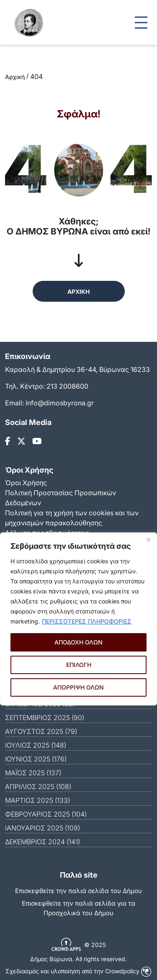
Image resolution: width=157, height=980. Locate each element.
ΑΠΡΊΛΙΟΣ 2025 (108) (38, 787)
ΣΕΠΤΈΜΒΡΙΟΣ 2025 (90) (45, 718)
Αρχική (15, 77)
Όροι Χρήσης (26, 483)
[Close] (148, 540)
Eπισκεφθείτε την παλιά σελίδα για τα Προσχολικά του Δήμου (78, 908)
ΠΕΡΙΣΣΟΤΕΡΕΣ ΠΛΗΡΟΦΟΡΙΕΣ (87, 621)
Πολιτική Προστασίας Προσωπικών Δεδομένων (60, 498)
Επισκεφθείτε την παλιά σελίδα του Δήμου (78, 891)
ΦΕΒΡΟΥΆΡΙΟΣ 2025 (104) (46, 814)
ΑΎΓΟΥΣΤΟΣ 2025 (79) (41, 731)
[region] (78, 619)
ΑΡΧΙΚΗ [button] (78, 291)
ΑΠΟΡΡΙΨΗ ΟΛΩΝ (78, 687)
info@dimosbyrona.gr (60, 403)
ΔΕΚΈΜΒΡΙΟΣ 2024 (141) (42, 842)
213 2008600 (67, 386)
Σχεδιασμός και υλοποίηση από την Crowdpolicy (78, 971)
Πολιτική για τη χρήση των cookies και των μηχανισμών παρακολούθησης (72, 518)
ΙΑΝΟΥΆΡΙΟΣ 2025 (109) (42, 828)
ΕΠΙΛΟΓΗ (79, 665)
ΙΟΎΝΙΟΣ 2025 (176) (36, 759)
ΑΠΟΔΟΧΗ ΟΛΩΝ (78, 642)
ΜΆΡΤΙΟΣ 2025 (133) (37, 800)
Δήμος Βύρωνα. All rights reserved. (78, 959)
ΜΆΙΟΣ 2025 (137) (33, 773)
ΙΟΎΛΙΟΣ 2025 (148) (36, 745)
